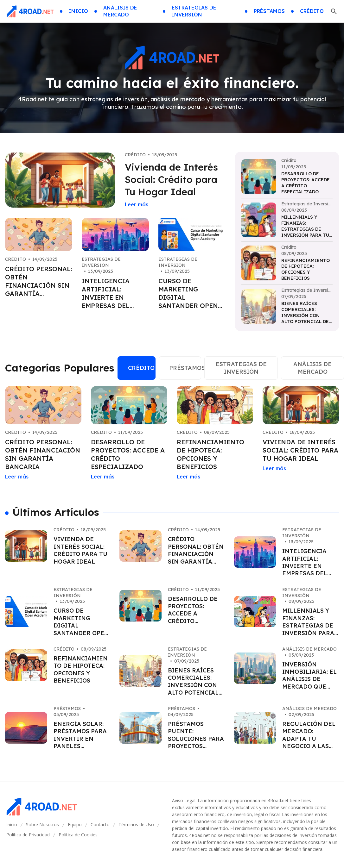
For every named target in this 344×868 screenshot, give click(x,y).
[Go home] (30, 11)
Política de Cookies (78, 835)
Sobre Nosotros (42, 824)
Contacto (100, 824)
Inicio (12, 824)
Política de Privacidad (28, 835)
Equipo (75, 824)
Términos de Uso (136, 824)
